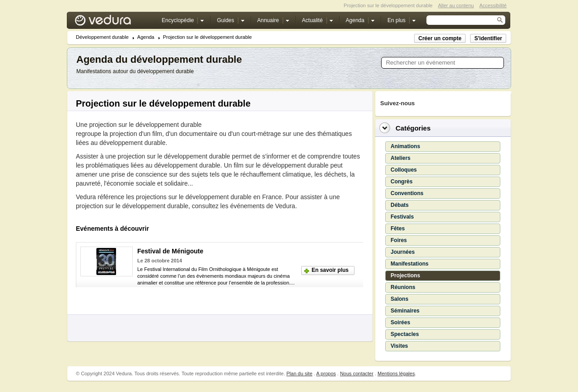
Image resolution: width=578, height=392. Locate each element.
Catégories (413, 128)
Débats (400, 205)
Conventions (407, 193)
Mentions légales (396, 373)
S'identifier (488, 38)
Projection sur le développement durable (207, 37)
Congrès (402, 182)
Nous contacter (357, 373)
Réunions (403, 287)
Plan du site (299, 373)
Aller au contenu (456, 5)
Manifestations (410, 264)
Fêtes (398, 229)
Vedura (114, 22)
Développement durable (102, 37)
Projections (405, 275)
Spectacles (405, 334)
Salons (399, 299)
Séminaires (405, 311)
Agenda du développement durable (159, 59)
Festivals (402, 217)
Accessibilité (493, 5)
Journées (403, 252)
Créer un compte (440, 38)
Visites (399, 346)
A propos (326, 373)
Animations (405, 146)
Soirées (400, 322)
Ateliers (401, 158)
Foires (399, 240)
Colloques (404, 170)
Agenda (146, 37)
